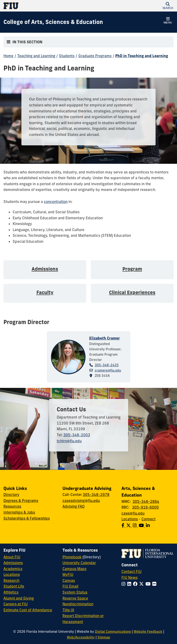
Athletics (11, 592)
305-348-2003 (77, 435)
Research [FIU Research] (11, 580)
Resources (12, 506)
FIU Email (70, 586)
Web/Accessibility (81, 637)
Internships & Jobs (19, 512)
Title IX (68, 610)
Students (67, 56)
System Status (75, 592)
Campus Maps (74, 569)
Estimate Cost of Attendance (28, 610)
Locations (130, 519)
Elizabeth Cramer (105, 338)
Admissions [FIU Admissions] (13, 563)
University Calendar (79, 563)
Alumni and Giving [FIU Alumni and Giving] (19, 598)
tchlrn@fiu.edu (69, 441)
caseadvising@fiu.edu (81, 501)
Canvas (69, 580)
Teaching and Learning (36, 56)
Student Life (14, 586)
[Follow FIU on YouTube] (149, 584)
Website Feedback (148, 632)
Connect (149, 519)
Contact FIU (131, 571)
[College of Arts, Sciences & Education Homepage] (53, 22)
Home (8, 56)
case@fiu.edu (133, 513)
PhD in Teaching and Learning (142, 56)
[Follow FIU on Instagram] (124, 584)
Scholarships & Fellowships (27, 518)
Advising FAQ (74, 506)
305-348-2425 (107, 365)
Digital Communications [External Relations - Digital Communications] (113, 632)
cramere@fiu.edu (108, 370)
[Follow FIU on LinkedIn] (130, 584)
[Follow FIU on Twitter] (142, 584)
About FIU (12, 557)
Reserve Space (75, 598)
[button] (168, 6)
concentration (56, 202)
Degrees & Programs (21, 501)
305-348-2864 (146, 501)
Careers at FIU (16, 604)
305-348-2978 (96, 495)
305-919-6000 (145, 507)
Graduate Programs (95, 56)
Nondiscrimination (78, 604)
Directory (11, 495)
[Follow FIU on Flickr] (155, 584)
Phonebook (72, 557)
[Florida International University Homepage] (46, 6)
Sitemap (104, 637)
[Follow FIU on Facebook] (136, 584)
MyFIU (68, 574)
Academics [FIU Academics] (13, 569)
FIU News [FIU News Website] (130, 577)
